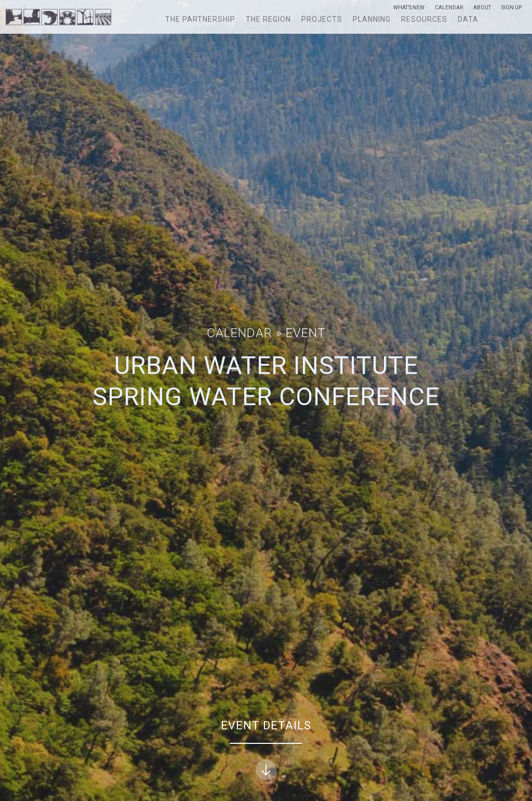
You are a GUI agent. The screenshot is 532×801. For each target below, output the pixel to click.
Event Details (266, 750)
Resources (424, 19)
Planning (372, 19)
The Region (268, 19)
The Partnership (200, 19)
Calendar (449, 8)
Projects (322, 19)
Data (468, 19)
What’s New (409, 8)
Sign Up (511, 8)
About (482, 8)
